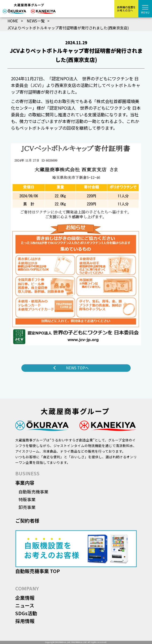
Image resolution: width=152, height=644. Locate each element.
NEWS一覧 (36, 21)
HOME (13, 21)
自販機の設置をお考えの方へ (126, 9)
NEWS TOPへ (77, 368)
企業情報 (25, 598)
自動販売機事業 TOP (38, 571)
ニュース (25, 605)
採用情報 (25, 621)
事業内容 (25, 483)
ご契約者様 (27, 520)
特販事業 (27, 499)
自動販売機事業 (33, 492)
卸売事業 (27, 507)
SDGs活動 (26, 613)
